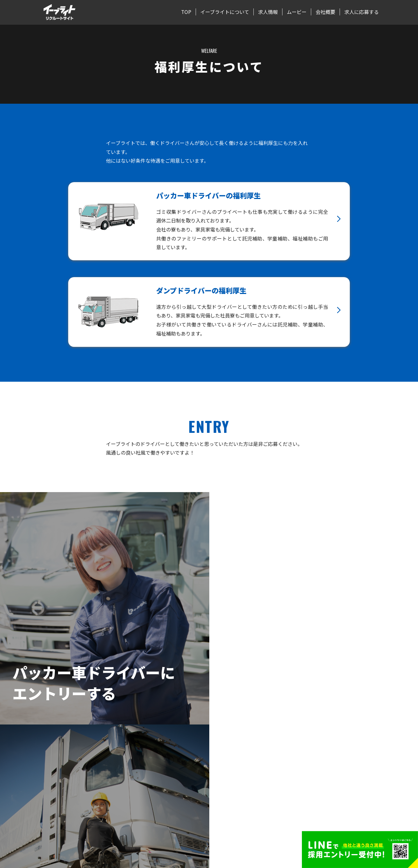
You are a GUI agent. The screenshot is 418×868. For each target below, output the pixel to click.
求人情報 (268, 12)
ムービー (297, 12)
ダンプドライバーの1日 (233, 765)
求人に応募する (362, 12)
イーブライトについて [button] (225, 12)
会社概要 (325, 12)
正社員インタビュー (229, 785)
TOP (186, 12)
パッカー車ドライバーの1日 (237, 755)
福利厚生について (227, 775)
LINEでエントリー (330, 775)
